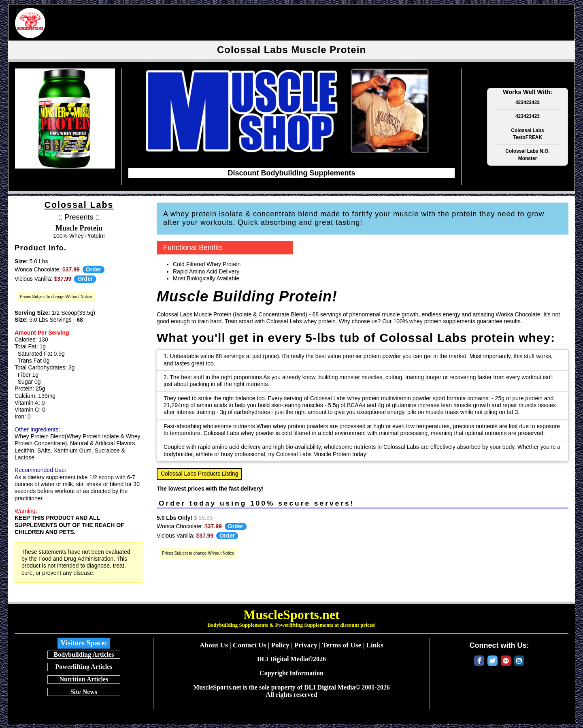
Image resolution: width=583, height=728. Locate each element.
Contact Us (249, 645)
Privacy (306, 645)
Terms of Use (342, 645)
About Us (214, 645)
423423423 (528, 102)
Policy (280, 645)
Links (374, 645)
